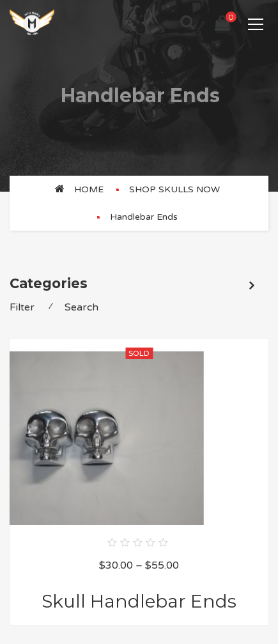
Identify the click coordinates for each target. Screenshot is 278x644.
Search (81, 307)
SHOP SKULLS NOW (174, 189)
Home (89, 189)
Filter (22, 307)
